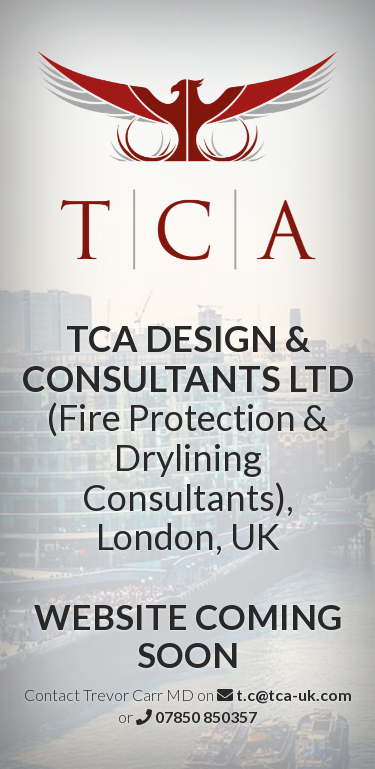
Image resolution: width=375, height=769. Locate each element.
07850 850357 (196, 716)
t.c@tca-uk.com (284, 694)
